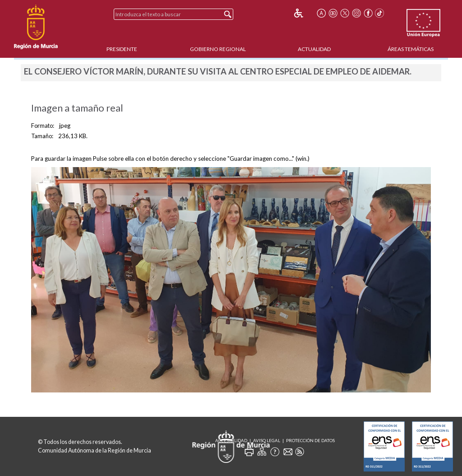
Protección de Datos (310, 441)
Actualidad (314, 49)
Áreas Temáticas (411, 49)
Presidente (122, 49)
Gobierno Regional (218, 49)
